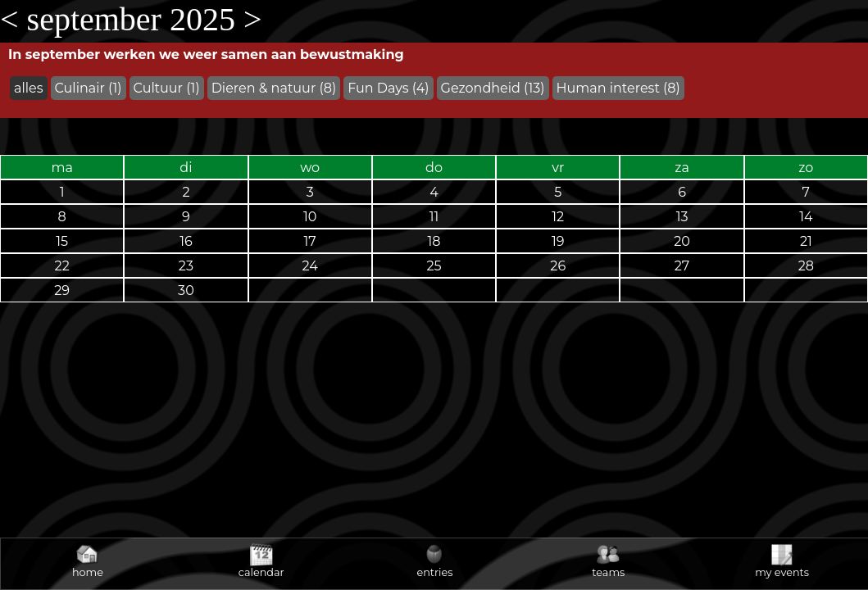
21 (806, 241)
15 (62, 241)
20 (682, 241)
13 (682, 217)
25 (434, 266)
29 (62, 290)
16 (186, 241)
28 (806, 266)
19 (558, 241)
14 (806, 217)
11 (434, 217)
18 (434, 241)
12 (558, 217)
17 (310, 241)
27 (682, 266)
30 (186, 290)
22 (62, 266)
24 (310, 266)
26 (558, 266)
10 (310, 217)
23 (186, 266)
